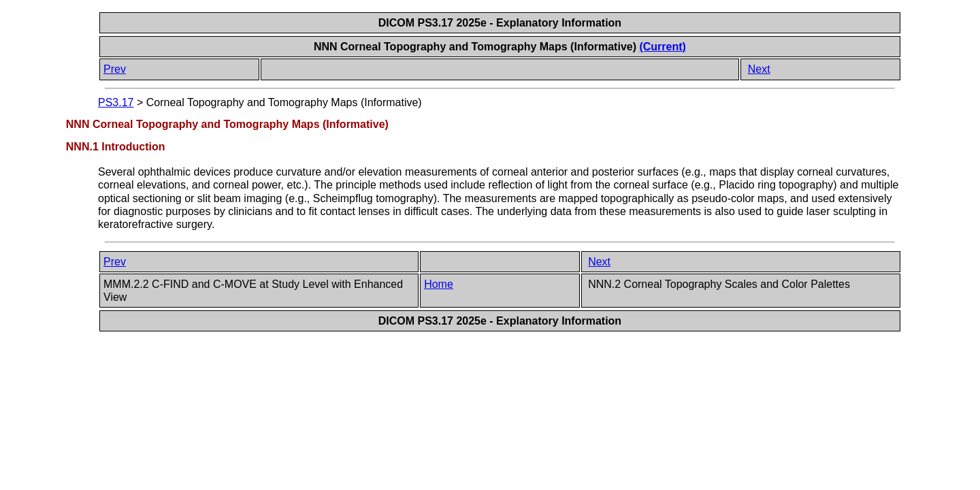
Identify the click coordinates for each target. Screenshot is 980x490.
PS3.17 (116, 102)
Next (759, 69)
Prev (115, 69)
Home (439, 284)
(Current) (662, 47)
